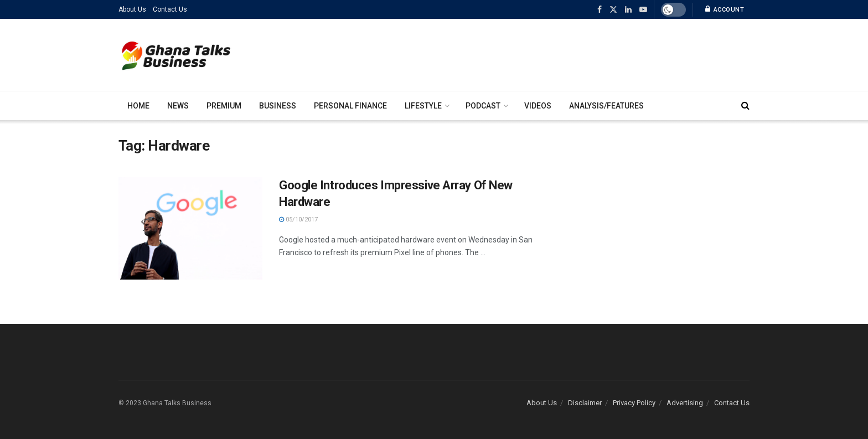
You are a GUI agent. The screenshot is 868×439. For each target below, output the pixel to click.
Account (725, 9)
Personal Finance (350, 106)
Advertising (685, 403)
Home (138, 106)
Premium (224, 106)
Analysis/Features (606, 106)
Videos (538, 106)
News (178, 106)
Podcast (483, 106)
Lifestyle (423, 106)
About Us (132, 9)
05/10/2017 (298, 219)
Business (278, 106)
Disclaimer (585, 403)
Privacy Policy (634, 403)
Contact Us (170, 9)
